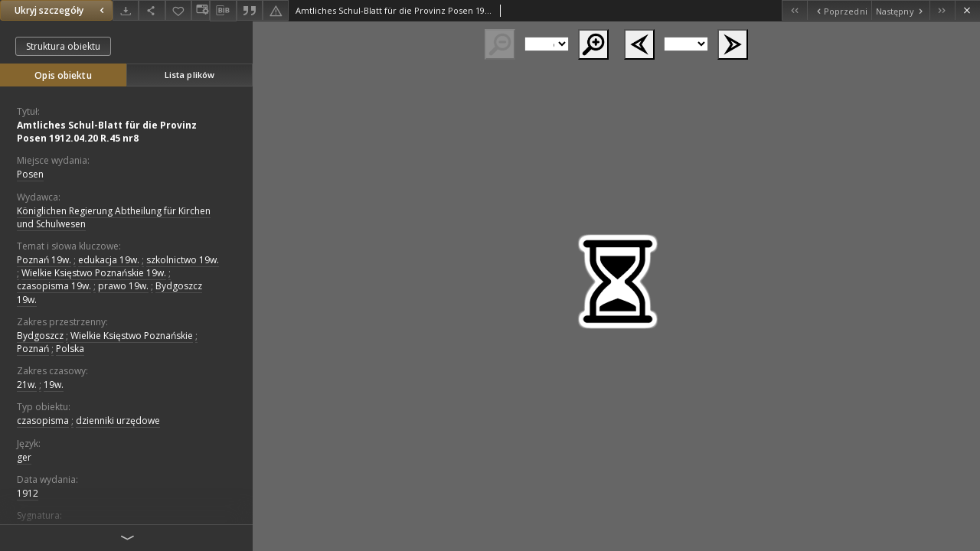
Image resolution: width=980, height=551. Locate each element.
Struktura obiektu (63, 46)
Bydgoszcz (40, 336)
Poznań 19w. (44, 260)
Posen (30, 174)
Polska (70, 349)
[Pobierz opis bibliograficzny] (223, 11)
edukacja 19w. (109, 260)
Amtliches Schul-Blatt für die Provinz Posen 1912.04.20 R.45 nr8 (107, 132)
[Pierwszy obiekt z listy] (794, 10)
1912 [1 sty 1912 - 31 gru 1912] (28, 493)
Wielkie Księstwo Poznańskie (132, 336)
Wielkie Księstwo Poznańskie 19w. (94, 273)
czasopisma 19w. (54, 286)
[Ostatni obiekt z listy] (942, 10)
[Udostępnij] (152, 10)
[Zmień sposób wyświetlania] (201, 10)
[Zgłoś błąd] (276, 10)
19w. (54, 385)
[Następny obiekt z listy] (900, 10)
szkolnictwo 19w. (183, 260)
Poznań (33, 349)
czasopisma (43, 421)
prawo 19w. (123, 286)
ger (24, 457)
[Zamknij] (967, 10)
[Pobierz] (126, 10)
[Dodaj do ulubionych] (178, 10)
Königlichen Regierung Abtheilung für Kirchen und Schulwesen (114, 217)
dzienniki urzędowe (118, 421)
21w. (27, 385)
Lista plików (189, 75)
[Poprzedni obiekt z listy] (839, 10)
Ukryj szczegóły (61, 10)
